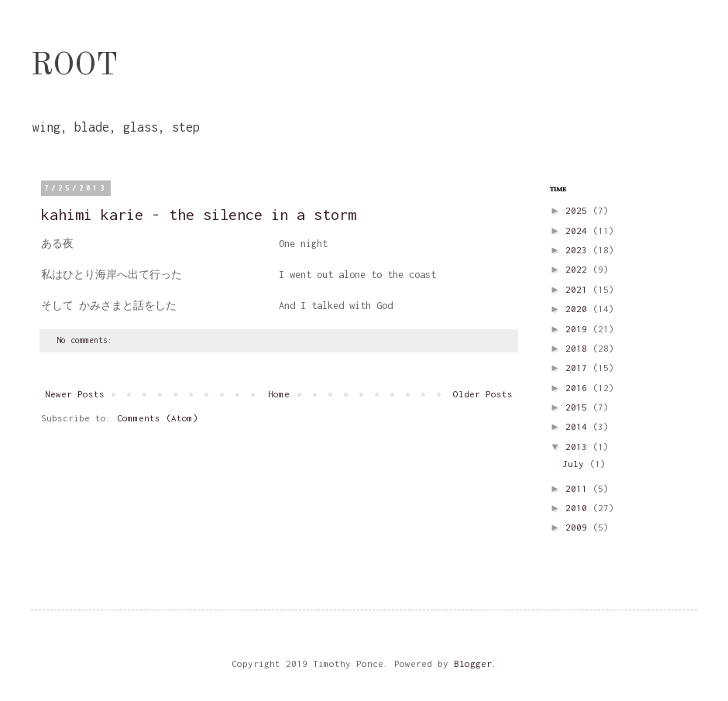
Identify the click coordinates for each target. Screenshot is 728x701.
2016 (579, 388)
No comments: (87, 340)
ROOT (74, 67)
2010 (579, 508)
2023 (579, 250)
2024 (579, 230)
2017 (579, 368)
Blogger (473, 663)
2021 (579, 289)
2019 (579, 329)
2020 (579, 309)
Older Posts (483, 394)
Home (279, 394)
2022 (579, 269)
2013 (579, 447)
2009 (579, 527)
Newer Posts (75, 394)
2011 (579, 488)
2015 (579, 407)
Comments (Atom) (158, 418)
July (576, 464)
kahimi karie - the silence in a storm (199, 214)
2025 (579, 210)
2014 (579, 426)
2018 (579, 348)
